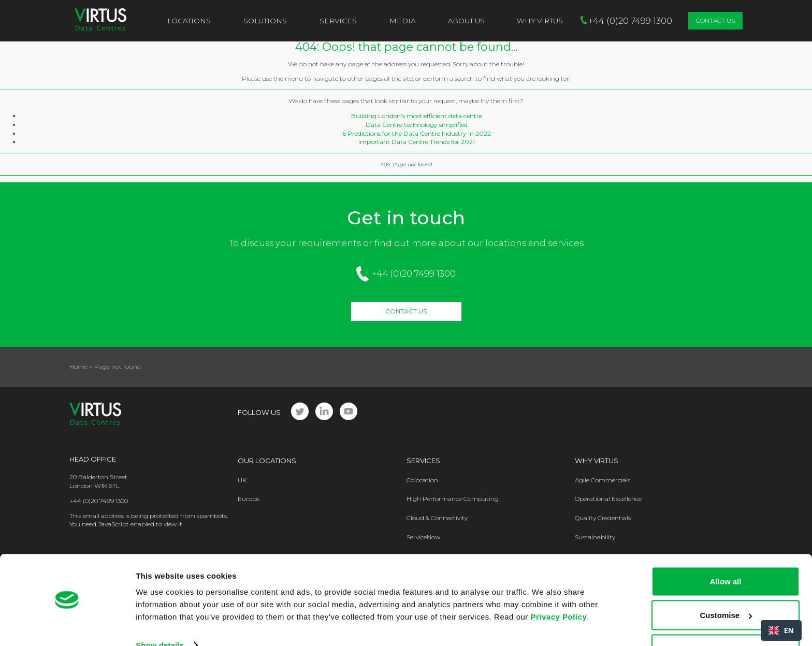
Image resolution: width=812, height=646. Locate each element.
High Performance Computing (453, 499)
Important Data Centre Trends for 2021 (417, 142)
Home (78, 367)
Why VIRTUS (540, 21)
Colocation (422, 480)
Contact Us (715, 20)
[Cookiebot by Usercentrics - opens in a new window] (67, 626)
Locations (189, 21)
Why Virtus (597, 461)
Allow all (726, 550)
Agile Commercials (603, 480)
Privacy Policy (559, 586)
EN (781, 630)
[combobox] (781, 630)
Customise (726, 585)
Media (402, 21)
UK (242, 480)
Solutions (265, 21)
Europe (249, 499)
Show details (160, 614)
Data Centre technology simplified (417, 125)
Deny (726, 618)
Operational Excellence (608, 499)
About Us (466, 21)
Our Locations (267, 461)
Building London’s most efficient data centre (417, 116)
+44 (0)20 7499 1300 (414, 274)
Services (338, 21)
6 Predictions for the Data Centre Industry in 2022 (417, 133)
